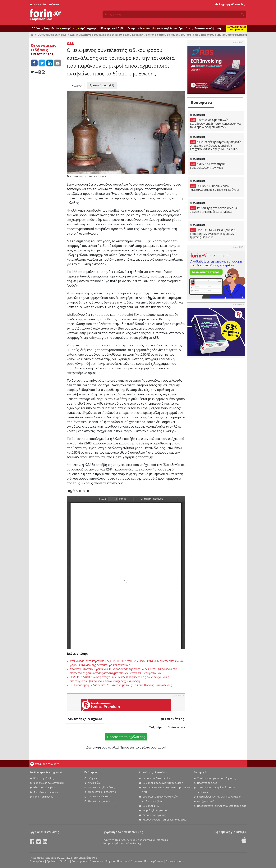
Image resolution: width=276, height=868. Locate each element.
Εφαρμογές (136, 28)
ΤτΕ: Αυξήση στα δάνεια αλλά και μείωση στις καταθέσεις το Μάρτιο (214, 210)
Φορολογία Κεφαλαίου (155, 810)
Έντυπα (200, 28)
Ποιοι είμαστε (79, 861)
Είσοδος (238, 4)
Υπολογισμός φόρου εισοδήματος (216, 778)
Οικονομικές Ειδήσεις (52, 35)
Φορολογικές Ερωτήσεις (101, 787)
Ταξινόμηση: (167, 727)
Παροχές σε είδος (207, 783)
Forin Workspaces (43, 797)
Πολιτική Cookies (154, 861)
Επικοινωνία (38, 4)
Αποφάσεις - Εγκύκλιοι (153, 772)
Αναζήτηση (213, 28)
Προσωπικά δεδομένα (130, 861)
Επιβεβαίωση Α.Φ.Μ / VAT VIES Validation (219, 797)
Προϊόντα (52, 861)
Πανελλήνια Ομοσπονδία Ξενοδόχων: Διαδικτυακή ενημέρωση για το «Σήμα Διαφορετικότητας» (216, 123)
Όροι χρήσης (37, 861)
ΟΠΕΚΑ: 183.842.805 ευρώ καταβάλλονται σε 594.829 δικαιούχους (215, 188)
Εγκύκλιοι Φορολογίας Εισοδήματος (163, 783)
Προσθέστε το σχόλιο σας (126, 737)
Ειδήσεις (37, 28)
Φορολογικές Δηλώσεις (162, 28)
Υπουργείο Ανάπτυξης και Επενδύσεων (164, 820)
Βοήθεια (54, 4)
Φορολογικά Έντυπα (99, 796)
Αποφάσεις (71, 28)
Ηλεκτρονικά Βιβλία (113, 28)
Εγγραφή (223, 4)
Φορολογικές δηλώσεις (46, 792)
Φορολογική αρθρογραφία (48, 783)
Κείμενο (77, 85)
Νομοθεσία (53, 28)
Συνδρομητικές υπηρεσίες (237, 28)
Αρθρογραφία (89, 28)
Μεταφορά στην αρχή (47, 764)
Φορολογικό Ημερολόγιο (102, 792)
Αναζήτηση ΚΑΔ (206, 801)
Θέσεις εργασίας (175, 861)
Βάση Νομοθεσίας (44, 778)
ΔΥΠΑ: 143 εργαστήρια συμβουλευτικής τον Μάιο (207, 166)
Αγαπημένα (94, 783)
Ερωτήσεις (186, 28)
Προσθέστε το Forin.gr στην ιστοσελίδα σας (222, 806)
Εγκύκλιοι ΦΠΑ (151, 806)
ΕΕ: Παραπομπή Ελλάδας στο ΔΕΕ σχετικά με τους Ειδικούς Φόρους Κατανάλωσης (121, 685)
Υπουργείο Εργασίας (154, 815)
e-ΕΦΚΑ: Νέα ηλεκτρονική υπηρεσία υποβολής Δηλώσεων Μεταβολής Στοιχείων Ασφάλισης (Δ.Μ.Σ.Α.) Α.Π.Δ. (216, 145)
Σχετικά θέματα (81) (102, 85)
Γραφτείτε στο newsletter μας (119, 840)
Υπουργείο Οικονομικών (156, 778)
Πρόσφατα (201, 102)
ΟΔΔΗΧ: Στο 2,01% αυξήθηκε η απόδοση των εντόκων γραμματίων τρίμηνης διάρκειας (213, 233)
